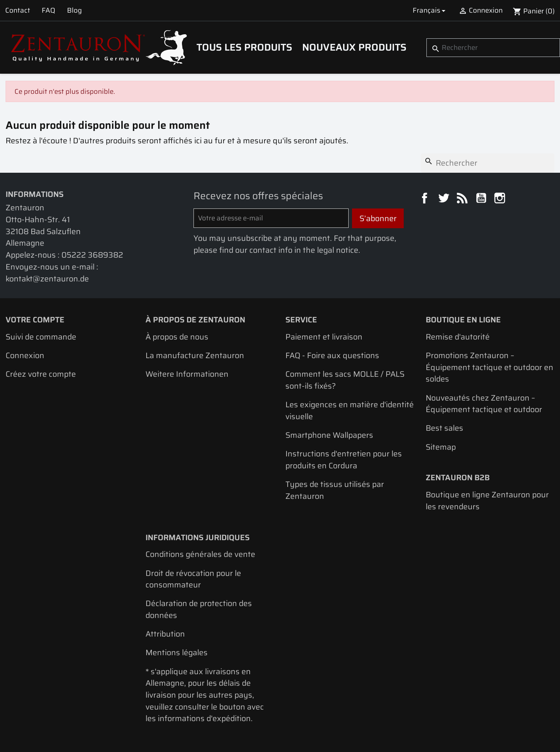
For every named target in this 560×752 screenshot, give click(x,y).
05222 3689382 (92, 255)
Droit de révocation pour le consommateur (193, 579)
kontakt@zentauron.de (47, 279)
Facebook (426, 199)
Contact (18, 10)
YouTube (482, 199)
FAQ (48, 10)
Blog (74, 10)
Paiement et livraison (324, 337)
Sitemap (441, 447)
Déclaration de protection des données (199, 609)
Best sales (444, 428)
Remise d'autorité (458, 337)
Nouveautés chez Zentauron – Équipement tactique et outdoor (484, 404)
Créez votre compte (41, 374)
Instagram (501, 199)
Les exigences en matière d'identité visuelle (350, 410)
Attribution (165, 634)
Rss (463, 199)
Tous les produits (244, 47)
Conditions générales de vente (200, 554)
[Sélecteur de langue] (430, 10)
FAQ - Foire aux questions (332, 355)
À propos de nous (177, 337)
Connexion (25, 355)
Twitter (445, 199)
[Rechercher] (493, 48)
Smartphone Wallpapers (329, 435)
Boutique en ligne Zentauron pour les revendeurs (487, 501)
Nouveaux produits (354, 47)
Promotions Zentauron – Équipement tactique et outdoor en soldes (489, 367)
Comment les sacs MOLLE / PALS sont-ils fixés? (345, 380)
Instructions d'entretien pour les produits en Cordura (344, 460)
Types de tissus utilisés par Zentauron (335, 490)
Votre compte (35, 320)
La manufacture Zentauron (195, 355)
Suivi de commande (41, 337)
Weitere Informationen (187, 374)
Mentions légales (177, 652)
